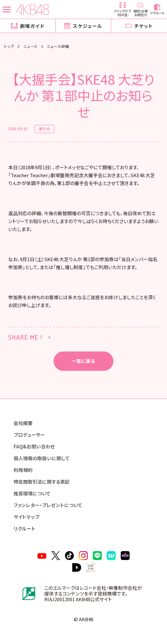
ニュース (31, 47)
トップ (9, 47)
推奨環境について (32, 493)
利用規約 (23, 470)
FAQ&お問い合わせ (34, 446)
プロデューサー (29, 435)
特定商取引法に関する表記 (42, 482)
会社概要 (23, 423)
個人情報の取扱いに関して (42, 458)
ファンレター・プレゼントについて (48, 505)
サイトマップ (26, 517)
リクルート (25, 528)
